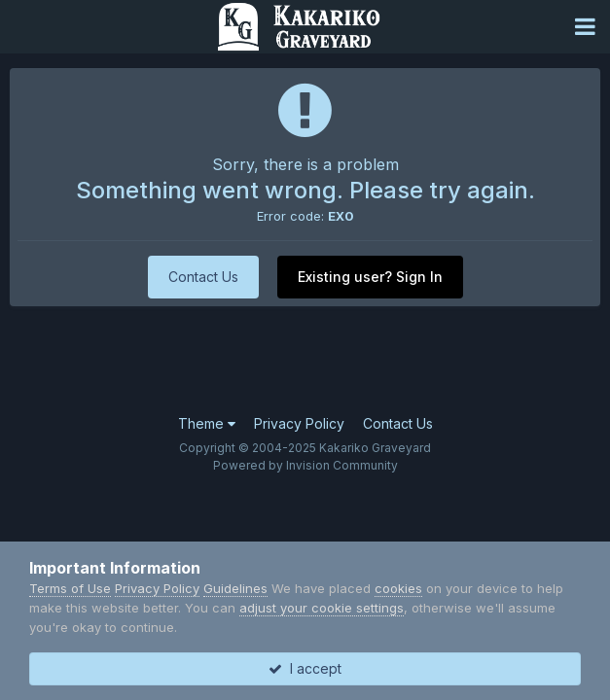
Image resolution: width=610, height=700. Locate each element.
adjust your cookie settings (322, 608)
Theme (207, 423)
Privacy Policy (299, 423)
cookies (398, 588)
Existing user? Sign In (370, 277)
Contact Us (203, 277)
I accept (305, 668)
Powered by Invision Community (305, 465)
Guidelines (235, 588)
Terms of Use (70, 588)
